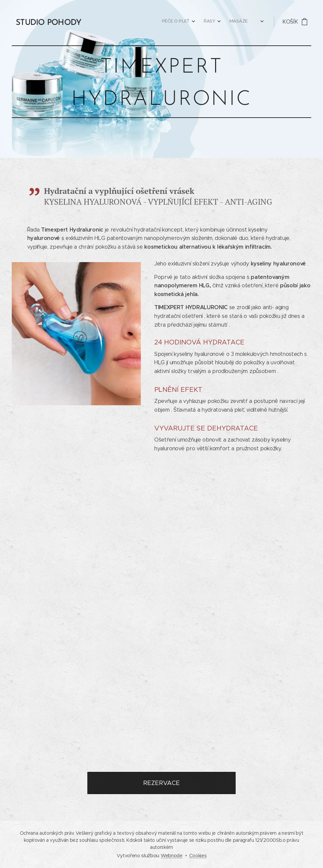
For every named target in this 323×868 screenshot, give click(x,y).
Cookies (198, 856)
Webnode (172, 856)
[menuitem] (105, 22)
